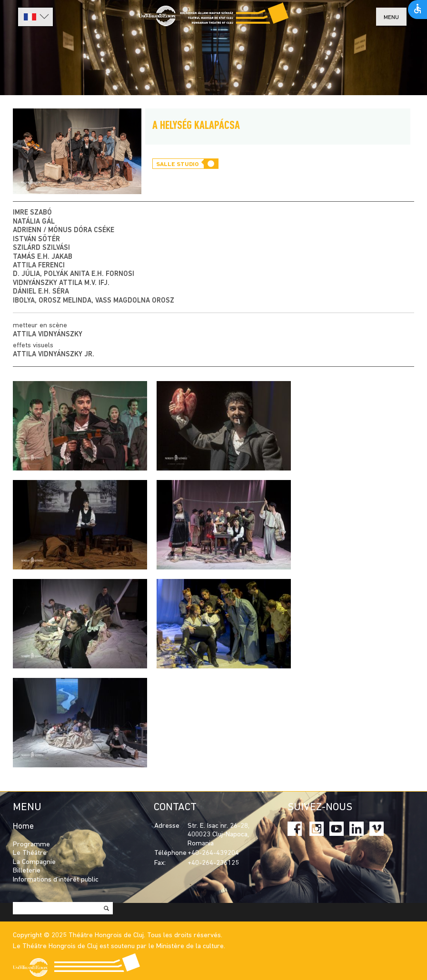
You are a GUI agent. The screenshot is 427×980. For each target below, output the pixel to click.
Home (23, 827)
